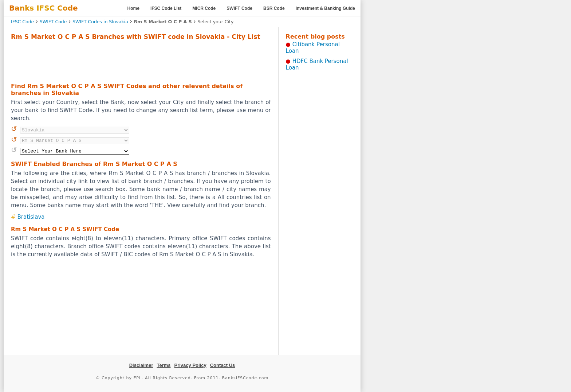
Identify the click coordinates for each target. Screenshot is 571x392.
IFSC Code (22, 22)
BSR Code (274, 8)
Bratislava (31, 217)
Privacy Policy (190, 365)
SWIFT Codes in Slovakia (100, 22)
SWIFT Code (239, 8)
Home (133, 8)
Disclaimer (141, 365)
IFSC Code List (166, 8)
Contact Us (223, 365)
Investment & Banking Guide (325, 8)
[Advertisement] (141, 60)
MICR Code (204, 8)
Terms (164, 365)
